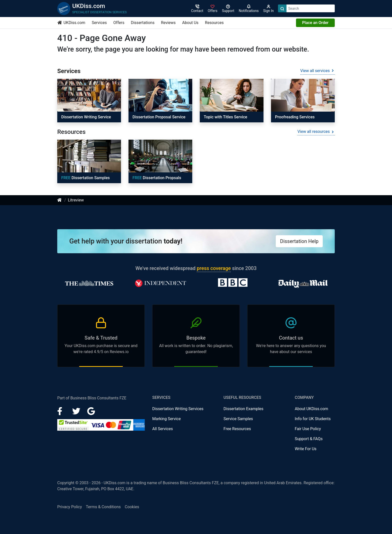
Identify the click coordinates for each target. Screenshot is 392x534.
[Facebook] (62, 411)
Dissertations (142, 23)
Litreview (76, 200)
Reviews (168, 23)
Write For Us (306, 449)
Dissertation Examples (243, 409)
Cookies (132, 507)
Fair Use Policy (308, 429)
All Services (163, 429)
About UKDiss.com (311, 409)
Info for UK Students (313, 419)
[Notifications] (249, 9)
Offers (119, 23)
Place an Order (315, 23)
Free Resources (237, 429)
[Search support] (228, 9)
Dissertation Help (299, 241)
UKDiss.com (71, 23)
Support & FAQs (309, 439)
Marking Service (166, 419)
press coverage (214, 268)
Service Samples (238, 419)
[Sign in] (213, 9)
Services (99, 23)
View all (317, 71)
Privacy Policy (70, 507)
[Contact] (197, 9)
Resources (214, 23)
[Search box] (310, 8)
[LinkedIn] (77, 411)
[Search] (282, 8)
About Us (190, 23)
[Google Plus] (91, 411)
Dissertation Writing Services (178, 409)
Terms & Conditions (103, 507)
